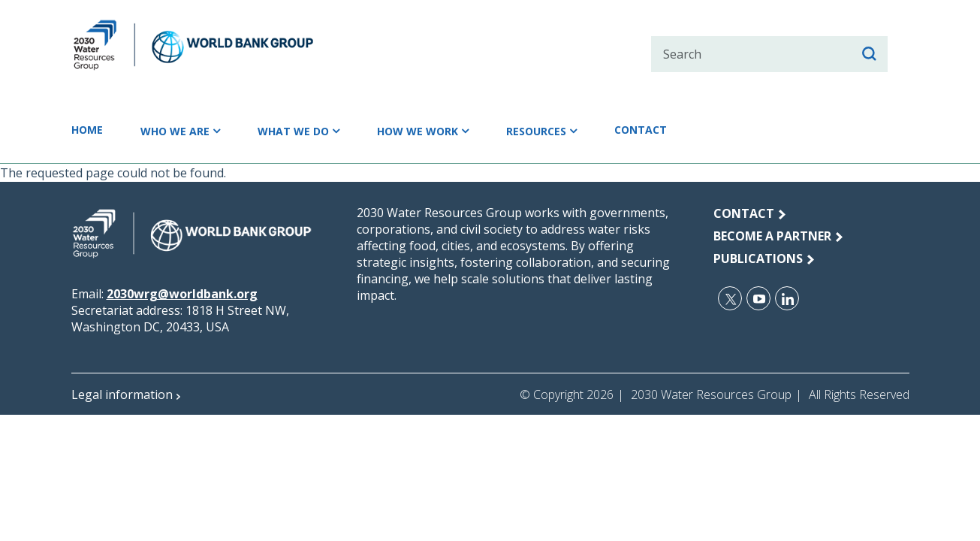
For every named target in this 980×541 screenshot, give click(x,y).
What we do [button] (307, 131)
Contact (678, 131)
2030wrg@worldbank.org (182, 296)
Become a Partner (772, 238)
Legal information (122, 397)
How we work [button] (439, 131)
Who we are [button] (182, 131)
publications (758, 261)
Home (89, 131)
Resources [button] (565, 131)
